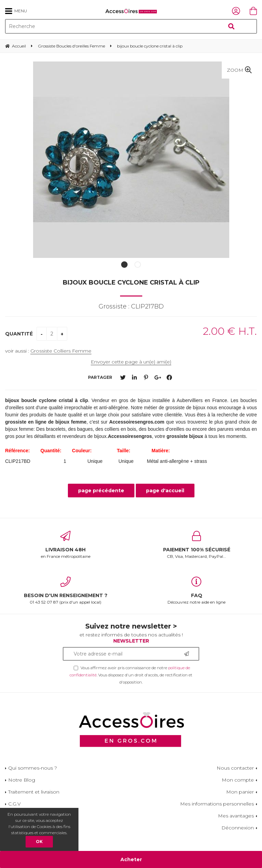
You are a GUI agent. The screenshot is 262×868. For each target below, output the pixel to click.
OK (39, 842)
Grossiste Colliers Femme (61, 351)
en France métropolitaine (65, 545)
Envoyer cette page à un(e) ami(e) (131, 362)
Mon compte (238, 780)
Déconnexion (238, 828)
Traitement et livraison (34, 792)
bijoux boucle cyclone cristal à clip (131, 283)
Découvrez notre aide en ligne (196, 591)
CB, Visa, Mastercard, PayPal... (196, 545)
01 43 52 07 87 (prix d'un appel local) (65, 591)
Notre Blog (22, 780)
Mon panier (240, 792)
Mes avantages (236, 816)
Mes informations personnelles (217, 804)
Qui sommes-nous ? (33, 768)
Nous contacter (235, 768)
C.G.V (14, 804)
